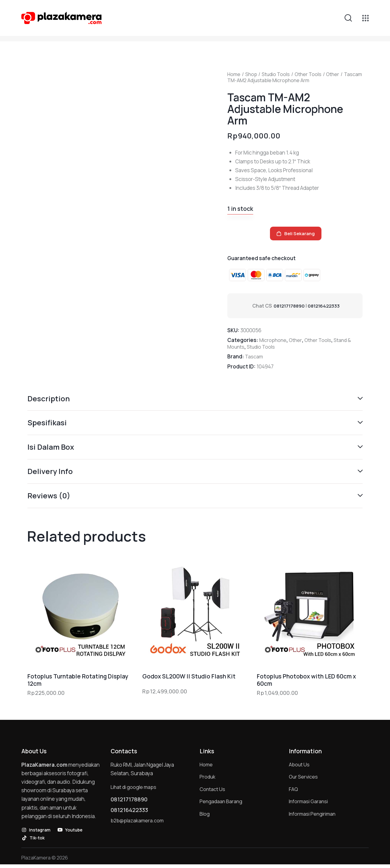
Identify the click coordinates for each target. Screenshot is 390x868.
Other (333, 74)
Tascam (254, 356)
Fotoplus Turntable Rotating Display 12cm (78, 683)
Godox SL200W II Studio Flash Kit (189, 679)
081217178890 (290, 306)
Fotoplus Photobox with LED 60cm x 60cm (306, 683)
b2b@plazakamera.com (138, 827)
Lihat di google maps (135, 790)
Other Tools (308, 74)
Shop (251, 74)
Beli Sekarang (302, 235)
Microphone (274, 340)
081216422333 (327, 306)
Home (234, 74)
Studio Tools (276, 74)
